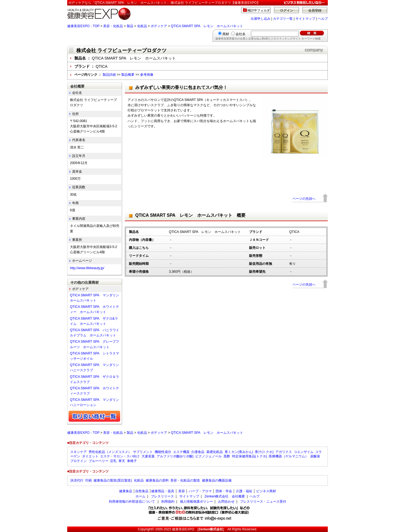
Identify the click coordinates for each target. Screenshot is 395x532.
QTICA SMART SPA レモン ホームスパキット (207, 26)
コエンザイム (304, 452)
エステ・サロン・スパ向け (120, 456)
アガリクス (284, 452)
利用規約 (168, 502)
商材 (226, 34)
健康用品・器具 (163, 491)
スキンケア (78, 452)
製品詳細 (109, 75)
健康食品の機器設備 (217, 480)
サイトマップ (305, 19)
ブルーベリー (98, 461)
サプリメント (143, 452)
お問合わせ (226, 502)
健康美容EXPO (183, 529)
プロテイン (78, 461)
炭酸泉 (315, 456)
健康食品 (126, 491)
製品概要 (128, 75)
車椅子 (132, 461)
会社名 (241, 34)
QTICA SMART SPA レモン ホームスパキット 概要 (190, 215)
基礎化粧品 (215, 452)
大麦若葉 (148, 456)
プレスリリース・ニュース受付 (263, 502)
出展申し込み (261, 19)
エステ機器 (181, 452)
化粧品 (142, 26)
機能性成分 (163, 452)
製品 (130, 26)
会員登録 (315, 10)
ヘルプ (323, 19)
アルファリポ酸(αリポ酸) (175, 456)
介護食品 (198, 452)
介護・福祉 (244, 491)
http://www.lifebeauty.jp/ (87, 268)
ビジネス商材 (266, 491)
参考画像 (147, 75)
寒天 (122, 461)
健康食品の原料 (157, 480)
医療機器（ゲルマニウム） (289, 456)
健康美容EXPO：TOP (83, 26)
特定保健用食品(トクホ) (250, 456)
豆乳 (113, 461)
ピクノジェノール (208, 456)
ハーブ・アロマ (200, 491)
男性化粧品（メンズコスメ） (110, 452)
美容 (182, 491)
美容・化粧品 (113, 26)
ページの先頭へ (304, 199)
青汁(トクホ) (264, 452)
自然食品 (142, 491)
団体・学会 (224, 491)
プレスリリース (162, 496)
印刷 (89, 480)
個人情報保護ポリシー (196, 502)
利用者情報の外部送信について (132, 502)
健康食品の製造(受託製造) (113, 480)
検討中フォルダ (259, 10)
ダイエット (90, 456)
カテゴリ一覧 (283, 19)
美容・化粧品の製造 (185, 480)
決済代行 (77, 480)
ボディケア (159, 26)
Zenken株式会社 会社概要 (225, 496)
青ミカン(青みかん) (239, 452)
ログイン (287, 10)
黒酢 (227, 456)
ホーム (140, 496)
